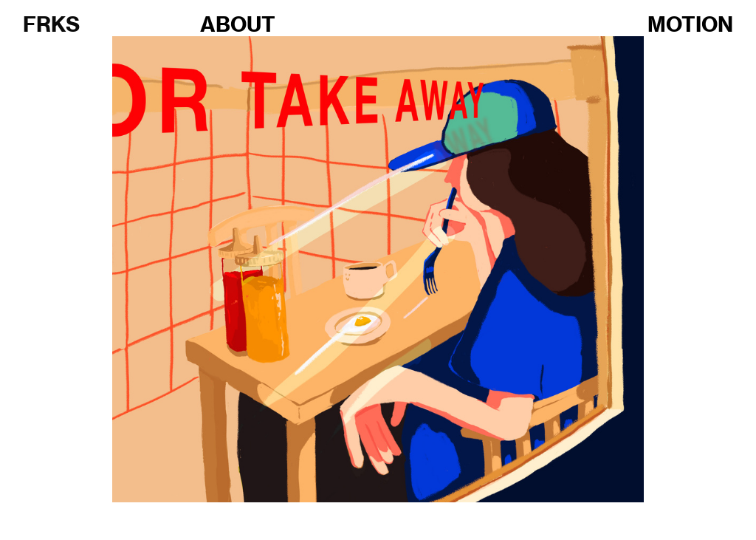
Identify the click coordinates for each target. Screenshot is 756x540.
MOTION (690, 24)
